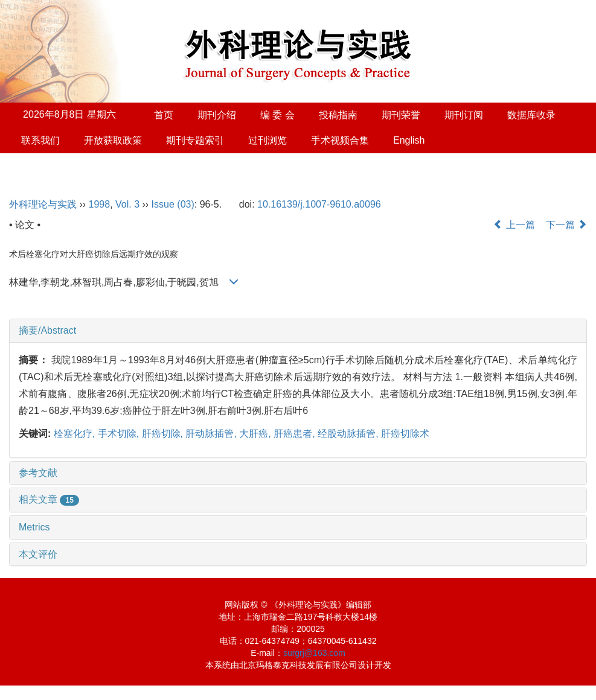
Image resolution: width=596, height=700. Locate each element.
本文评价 (38, 554)
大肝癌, (256, 434)
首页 (164, 115)
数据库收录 (531, 115)
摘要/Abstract (47, 330)
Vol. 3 (127, 204)
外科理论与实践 (43, 204)
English (409, 140)
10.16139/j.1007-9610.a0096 (319, 204)
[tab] (298, 331)
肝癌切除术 (405, 434)
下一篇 (566, 225)
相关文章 (49, 499)
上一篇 (514, 225)
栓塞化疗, (76, 434)
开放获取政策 (113, 140)
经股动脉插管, (349, 434)
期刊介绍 (217, 115)
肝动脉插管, (212, 434)
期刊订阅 (464, 115)
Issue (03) (173, 204)
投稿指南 (338, 115)
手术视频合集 (340, 140)
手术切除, (120, 434)
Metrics (34, 527)
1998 (100, 204)
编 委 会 (277, 115)
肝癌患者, (296, 434)
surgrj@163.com (314, 653)
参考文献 (38, 473)
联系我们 (40, 140)
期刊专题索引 (195, 140)
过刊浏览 (268, 140)
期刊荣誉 (401, 115)
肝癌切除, (164, 434)
